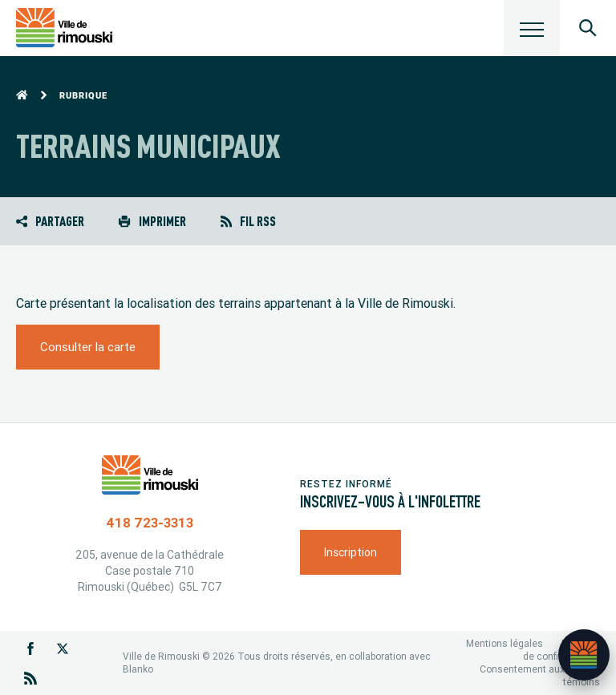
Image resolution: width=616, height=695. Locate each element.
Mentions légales (505, 643)
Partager (50, 221)
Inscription (351, 552)
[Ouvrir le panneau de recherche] (588, 28)
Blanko (138, 669)
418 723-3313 (150, 523)
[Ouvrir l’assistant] (584, 655)
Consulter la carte (88, 347)
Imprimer (152, 221)
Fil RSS (248, 221)
